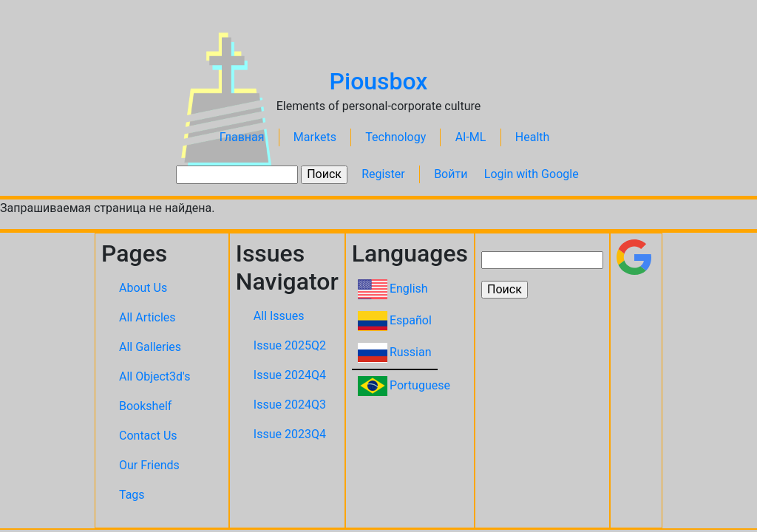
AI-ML (471, 137)
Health (533, 137)
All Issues (279, 316)
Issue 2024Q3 (290, 405)
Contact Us (148, 436)
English (409, 289)
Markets (315, 137)
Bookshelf (145, 406)
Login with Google (532, 174)
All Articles (147, 317)
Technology (396, 137)
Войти (451, 174)
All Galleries (150, 347)
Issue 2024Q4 (290, 375)
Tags (132, 495)
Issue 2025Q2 (290, 345)
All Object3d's (155, 376)
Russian (411, 352)
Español (411, 320)
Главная (242, 137)
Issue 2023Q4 (290, 434)
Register (383, 174)
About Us (143, 288)
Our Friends (149, 465)
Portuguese (420, 385)
